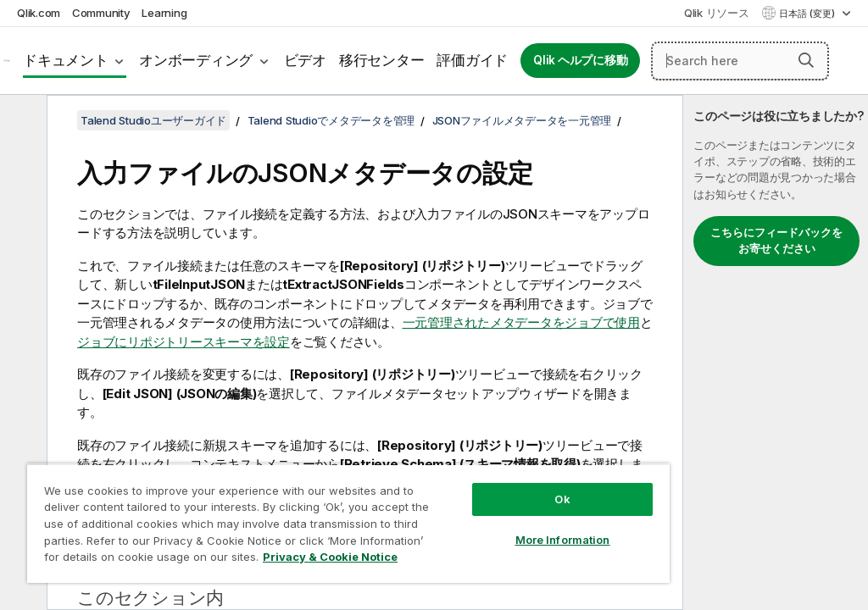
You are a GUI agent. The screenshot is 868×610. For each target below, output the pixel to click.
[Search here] (740, 61)
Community (101, 13)
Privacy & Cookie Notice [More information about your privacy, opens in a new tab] (330, 557)
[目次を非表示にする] (21, 121)
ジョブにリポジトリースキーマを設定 (184, 342)
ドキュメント (66, 60)
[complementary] (776, 352)
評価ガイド (472, 60)
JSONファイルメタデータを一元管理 (522, 120)
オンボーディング (196, 60)
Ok (562, 499)
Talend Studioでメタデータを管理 (331, 120)
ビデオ (305, 60)
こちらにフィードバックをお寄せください (776, 241)
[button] (806, 60)
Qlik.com (39, 13)
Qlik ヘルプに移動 (580, 60)
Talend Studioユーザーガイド (153, 120)
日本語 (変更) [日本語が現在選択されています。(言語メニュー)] (808, 14)
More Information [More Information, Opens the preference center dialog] (563, 540)
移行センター (382, 60)
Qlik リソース (717, 13)
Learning (164, 13)
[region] (348, 523)
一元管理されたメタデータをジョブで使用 (521, 322)
